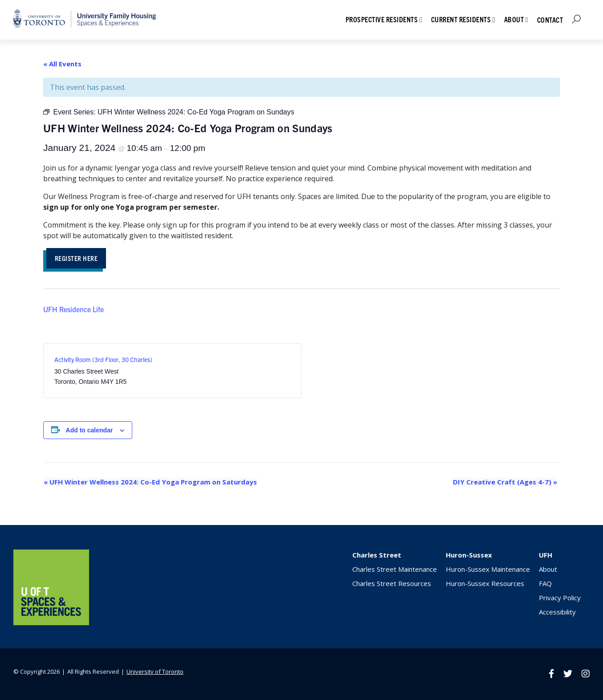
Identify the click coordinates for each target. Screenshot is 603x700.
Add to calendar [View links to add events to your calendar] (90, 431)
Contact (550, 20)
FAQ (545, 584)
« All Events (62, 64)
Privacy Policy (560, 598)
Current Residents (461, 19)
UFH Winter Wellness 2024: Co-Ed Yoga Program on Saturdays (150, 482)
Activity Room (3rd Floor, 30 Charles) (103, 360)
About (514, 19)
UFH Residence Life (73, 309)
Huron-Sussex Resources (485, 584)
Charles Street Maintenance (395, 570)
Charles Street (377, 555)
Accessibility (557, 612)
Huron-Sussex (469, 555)
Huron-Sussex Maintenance (488, 570)
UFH (546, 555)
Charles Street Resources (392, 584)
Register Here (78, 258)
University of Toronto (155, 672)
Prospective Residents (382, 19)
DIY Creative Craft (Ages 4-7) (505, 482)
